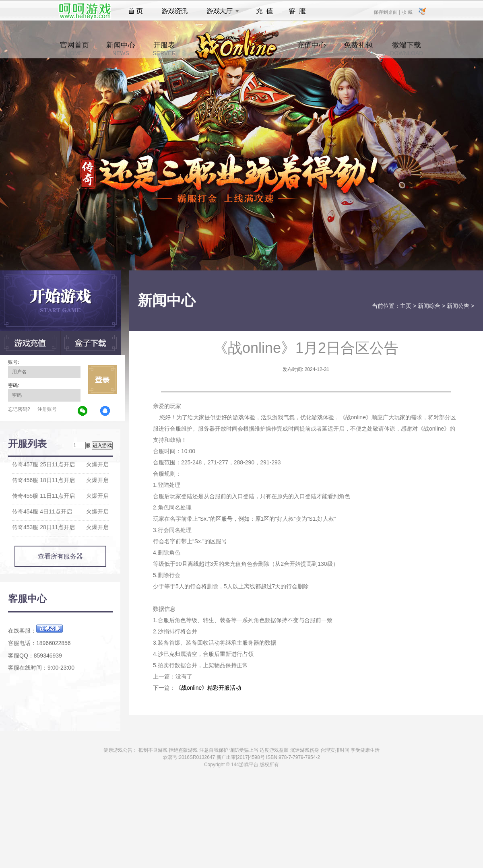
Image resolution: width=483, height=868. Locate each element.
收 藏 (407, 12)
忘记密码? (19, 409)
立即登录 (102, 379)
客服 (298, 11)
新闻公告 (458, 306)
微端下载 (407, 49)
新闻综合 (429, 306)
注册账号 (47, 409)
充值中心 (312, 49)
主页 (406, 306)
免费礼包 (358, 49)
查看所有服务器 (60, 556)
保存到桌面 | (387, 12)
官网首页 (74, 49)
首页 (135, 11)
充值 (264, 11)
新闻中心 (121, 49)
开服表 (164, 49)
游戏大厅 (221, 11)
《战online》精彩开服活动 (208, 688)
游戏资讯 (175, 11)
